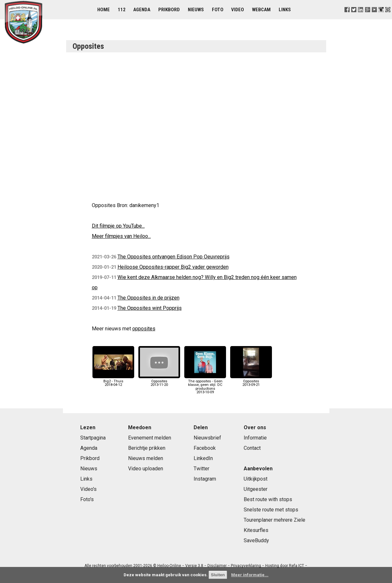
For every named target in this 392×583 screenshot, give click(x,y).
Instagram (205, 479)
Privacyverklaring (246, 566)
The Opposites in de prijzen (148, 298)
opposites (144, 329)
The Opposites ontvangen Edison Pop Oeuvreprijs (174, 257)
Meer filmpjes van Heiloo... (121, 236)
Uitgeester (256, 489)
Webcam (261, 10)
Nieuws (196, 10)
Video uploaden (146, 469)
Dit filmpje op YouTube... (118, 226)
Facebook (205, 448)
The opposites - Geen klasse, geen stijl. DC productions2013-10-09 (205, 385)
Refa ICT (296, 566)
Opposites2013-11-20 (159, 381)
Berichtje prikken (147, 448)
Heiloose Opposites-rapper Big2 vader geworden (173, 267)
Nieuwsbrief (207, 438)
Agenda (142, 10)
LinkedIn (203, 458)
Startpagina (93, 438)
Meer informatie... (250, 575)
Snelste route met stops (271, 510)
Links (285, 10)
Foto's (87, 499)
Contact (252, 448)
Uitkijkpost (256, 479)
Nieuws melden (146, 458)
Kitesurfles (256, 530)
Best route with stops (268, 499)
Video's (88, 489)
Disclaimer (217, 566)
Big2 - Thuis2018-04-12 (113, 381)
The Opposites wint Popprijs (150, 308)
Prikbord (169, 10)
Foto (218, 10)
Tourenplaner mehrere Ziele (274, 520)
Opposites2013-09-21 (251, 381)
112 (122, 10)
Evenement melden (150, 438)
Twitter (201, 469)
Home (104, 10)
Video (238, 10)
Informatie (255, 438)
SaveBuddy (256, 540)
